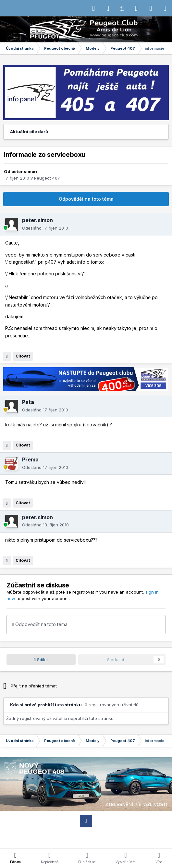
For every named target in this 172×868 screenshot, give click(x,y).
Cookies (155, 833)
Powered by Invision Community (86, 839)
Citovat (23, 356)
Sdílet (41, 660)
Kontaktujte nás (127, 833)
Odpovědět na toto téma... (41, 624)
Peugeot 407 (47, 178)
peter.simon (24, 171)
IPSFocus (46, 833)
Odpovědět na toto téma (86, 199)
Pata (28, 402)
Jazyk (67, 833)
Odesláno (45, 228)
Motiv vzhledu (93, 833)
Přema (30, 459)
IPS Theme (20, 833)
